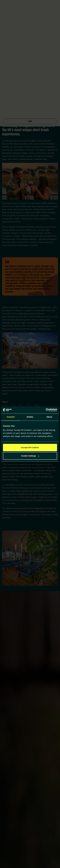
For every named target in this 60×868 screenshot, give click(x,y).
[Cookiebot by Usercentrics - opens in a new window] (46, 410)
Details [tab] (30, 417)
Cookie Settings (30, 456)
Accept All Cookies (30, 447)
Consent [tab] (11, 417)
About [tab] (49, 417)
